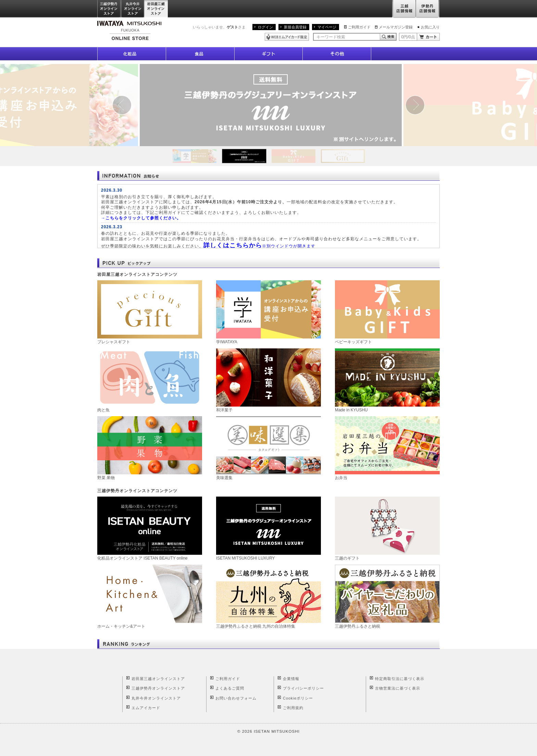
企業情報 (291, 679)
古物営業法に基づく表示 (398, 688)
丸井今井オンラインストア (133, 9)
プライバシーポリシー (303, 688)
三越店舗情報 (404, 9)
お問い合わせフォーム (236, 698)
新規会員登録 (295, 27)
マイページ (327, 27)
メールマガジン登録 (396, 27)
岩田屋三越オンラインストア (156, 9)
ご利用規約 (293, 708)
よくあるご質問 (230, 688)
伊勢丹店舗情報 (428, 9)
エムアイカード (146, 708)
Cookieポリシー (298, 698)
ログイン (265, 27)
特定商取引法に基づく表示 (400, 679)
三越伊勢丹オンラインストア (109, 9)
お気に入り (430, 27)
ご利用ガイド (359, 27)
